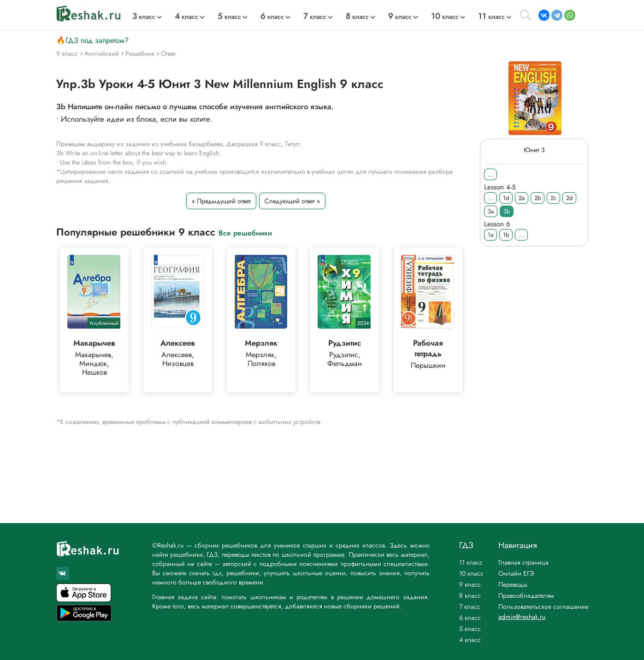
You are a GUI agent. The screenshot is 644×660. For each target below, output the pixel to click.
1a (490, 235)
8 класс (470, 595)
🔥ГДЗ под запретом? (92, 40)
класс (144, 17)
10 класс (471, 573)
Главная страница (523, 562)
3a (491, 211)
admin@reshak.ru (522, 617)
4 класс (470, 640)
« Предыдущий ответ (221, 201)
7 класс (470, 607)
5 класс (470, 629)
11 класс (471, 562)
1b (506, 235)
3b (507, 211)
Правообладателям (526, 595)
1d (506, 198)
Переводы (513, 584)
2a (522, 198)
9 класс (470, 584)
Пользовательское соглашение (543, 607)
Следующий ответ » (292, 201)
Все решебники (245, 233)
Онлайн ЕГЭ (516, 573)
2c (553, 198)
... (490, 174)
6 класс (470, 618)
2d (569, 198)
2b (538, 198)
